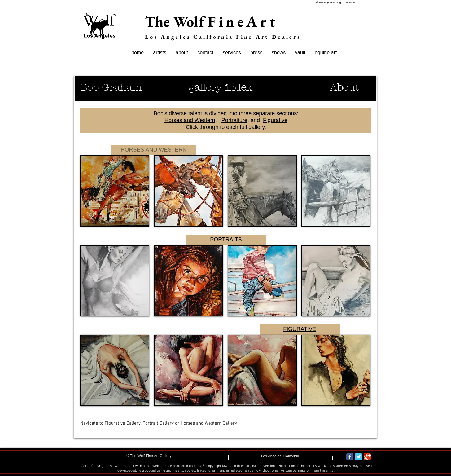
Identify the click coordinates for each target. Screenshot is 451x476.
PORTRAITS (226, 240)
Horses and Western (190, 120)
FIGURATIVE (300, 329)
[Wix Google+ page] (367, 457)
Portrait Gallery (158, 423)
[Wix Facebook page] (350, 457)
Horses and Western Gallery (209, 423)
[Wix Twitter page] (359, 457)
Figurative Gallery (123, 423)
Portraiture (234, 120)
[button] (115, 191)
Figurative (275, 120)
